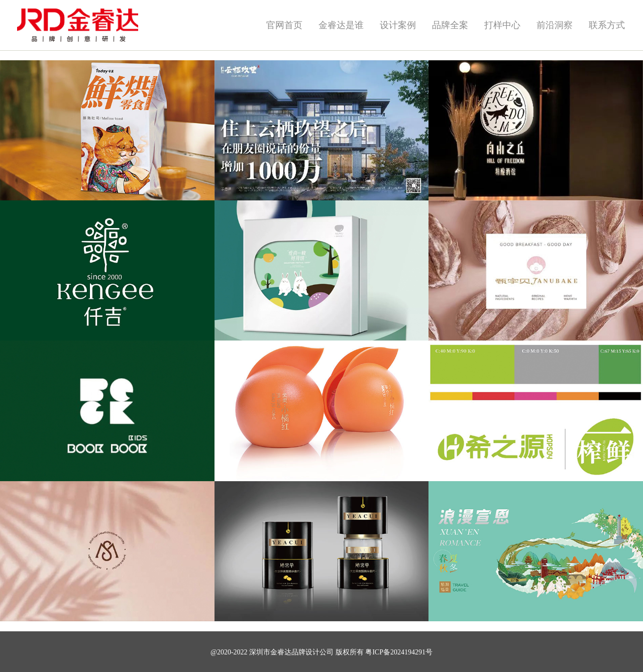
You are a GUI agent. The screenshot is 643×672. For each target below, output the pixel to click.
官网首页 (284, 25)
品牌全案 (450, 25)
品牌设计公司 (312, 652)
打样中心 (502, 25)
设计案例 (398, 25)
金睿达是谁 (341, 25)
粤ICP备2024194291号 (399, 652)
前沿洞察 (555, 25)
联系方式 (607, 25)
